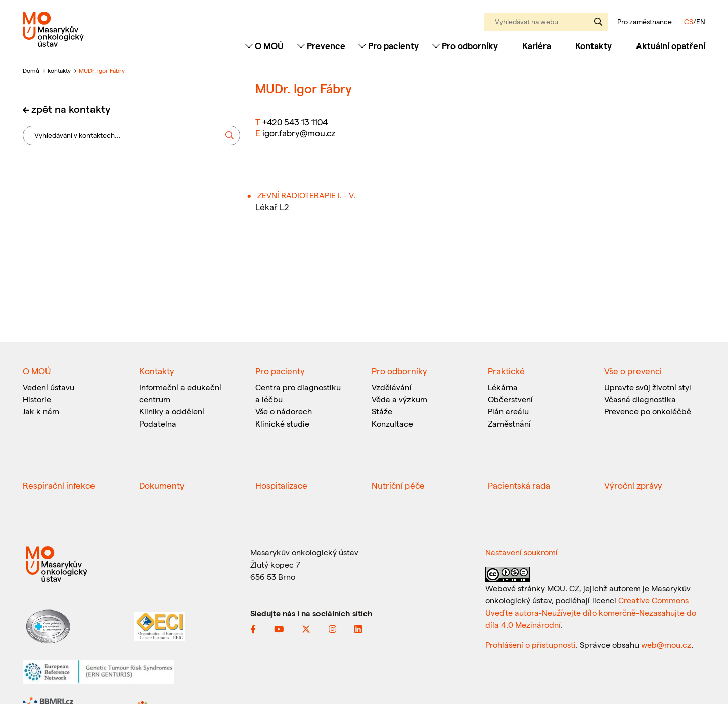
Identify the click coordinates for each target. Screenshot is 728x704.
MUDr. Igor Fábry (102, 70)
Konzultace (392, 423)
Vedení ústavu (49, 387)
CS (689, 21)
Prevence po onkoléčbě (648, 411)
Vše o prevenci (633, 371)
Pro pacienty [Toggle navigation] (389, 45)
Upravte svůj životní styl (648, 387)
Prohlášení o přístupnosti (531, 645)
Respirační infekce (59, 485)
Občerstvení (510, 399)
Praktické (506, 371)
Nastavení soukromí (521, 552)
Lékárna (503, 387)
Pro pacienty (280, 371)
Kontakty (594, 45)
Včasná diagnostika (640, 399)
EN (701, 21)
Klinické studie (282, 423)
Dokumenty (162, 485)
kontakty (60, 70)
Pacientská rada (519, 485)
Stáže (382, 411)
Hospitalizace (281, 485)
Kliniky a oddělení (172, 411)
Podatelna (158, 423)
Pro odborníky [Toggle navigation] (465, 45)
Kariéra (537, 45)
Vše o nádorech (284, 411)
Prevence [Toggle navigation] (321, 45)
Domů (32, 70)
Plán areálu (508, 411)
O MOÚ (37, 371)
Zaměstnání (509, 423)
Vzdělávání (392, 387)
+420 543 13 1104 (295, 122)
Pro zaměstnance (645, 22)
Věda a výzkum (399, 399)
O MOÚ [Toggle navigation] (264, 45)
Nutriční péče (398, 485)
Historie (37, 399)
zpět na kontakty (71, 109)
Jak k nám (41, 411)
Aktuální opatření (671, 45)
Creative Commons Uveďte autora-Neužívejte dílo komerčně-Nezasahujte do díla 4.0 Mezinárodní (591, 612)
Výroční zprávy (633, 485)
